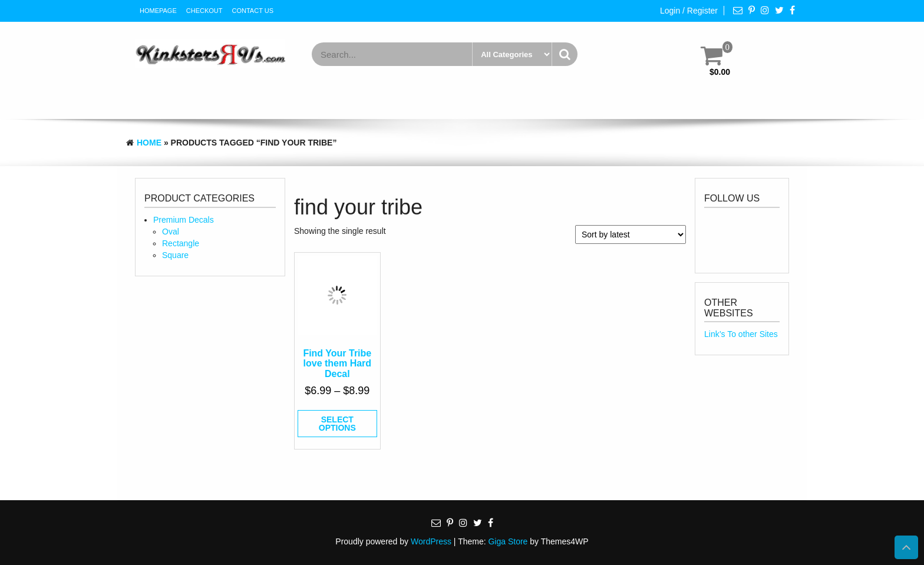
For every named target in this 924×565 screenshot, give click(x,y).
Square (175, 255)
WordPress (431, 541)
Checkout (204, 11)
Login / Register (689, 11)
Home (149, 143)
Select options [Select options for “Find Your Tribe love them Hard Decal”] (337, 424)
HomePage (158, 11)
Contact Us (253, 11)
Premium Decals (184, 220)
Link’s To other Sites (741, 334)
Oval (171, 232)
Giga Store (508, 541)
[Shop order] (631, 234)
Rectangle (181, 243)
